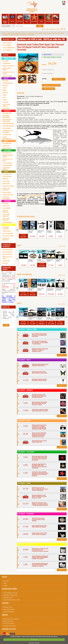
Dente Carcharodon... (42, 260)
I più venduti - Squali (24, 421)
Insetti (12, 18)
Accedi (43, 29)
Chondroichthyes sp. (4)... (60, 289)
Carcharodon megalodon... (51, 289)
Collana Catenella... (59, 232)
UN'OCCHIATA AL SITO (8, 39)
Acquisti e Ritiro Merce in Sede (12, 600)
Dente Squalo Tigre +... (23, 318)
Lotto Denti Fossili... (41, 232)
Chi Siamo (6, 581)
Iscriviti (6, 325)
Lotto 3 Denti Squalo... (60, 318)
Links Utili (5, 263)
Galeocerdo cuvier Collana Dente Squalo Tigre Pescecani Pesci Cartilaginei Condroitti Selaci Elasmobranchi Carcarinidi (33, 34)
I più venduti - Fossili (24, 483)
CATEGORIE (5, 55)
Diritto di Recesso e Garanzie (11, 619)
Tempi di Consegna (9, 612)
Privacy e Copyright (9, 624)
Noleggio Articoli (8, 598)
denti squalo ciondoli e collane (16, 33)
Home (48, 29)
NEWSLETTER (6, 307)
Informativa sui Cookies (10, 626)
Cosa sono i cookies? (34, 643)
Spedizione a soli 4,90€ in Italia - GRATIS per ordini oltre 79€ (41, 39)
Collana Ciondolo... (50, 232)
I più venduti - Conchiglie (25, 390)
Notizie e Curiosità (7, 254)
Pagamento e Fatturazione (11, 595)
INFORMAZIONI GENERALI (6, 268)
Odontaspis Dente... (59, 260)
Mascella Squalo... (40, 318)
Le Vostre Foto (6, 261)
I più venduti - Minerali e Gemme (27, 329)
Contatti (53, 29)
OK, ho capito (34, 640)
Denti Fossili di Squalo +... (33, 318)
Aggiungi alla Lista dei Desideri (51, 85)
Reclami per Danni (8, 621)
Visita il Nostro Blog (8, 250)
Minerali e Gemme (5, 19)
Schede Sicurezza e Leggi (7, 257)
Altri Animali (34, 18)
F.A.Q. (5, 583)
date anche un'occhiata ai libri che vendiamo (31, 196)
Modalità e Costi (8, 607)
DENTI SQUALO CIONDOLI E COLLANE (52, 57)
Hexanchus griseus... (22, 260)
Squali (27, 18)
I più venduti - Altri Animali (26, 452)
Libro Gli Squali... (31, 232)
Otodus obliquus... (31, 260)
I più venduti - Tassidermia (26, 514)
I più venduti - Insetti (24, 360)
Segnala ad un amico (49, 89)
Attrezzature (56, 18)
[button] (18, 230)
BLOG (58, 29)
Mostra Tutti (62, 246)
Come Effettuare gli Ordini (11, 593)
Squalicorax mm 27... (50, 260)
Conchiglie (20, 18)
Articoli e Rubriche (7, 252)
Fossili (41, 18)
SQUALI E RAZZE (47, 54)
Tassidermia (49, 18)
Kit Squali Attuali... (22, 232)
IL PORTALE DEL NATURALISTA (7, 246)
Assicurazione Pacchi (9, 609)
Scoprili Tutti (62, 355)
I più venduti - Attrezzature (26, 544)
